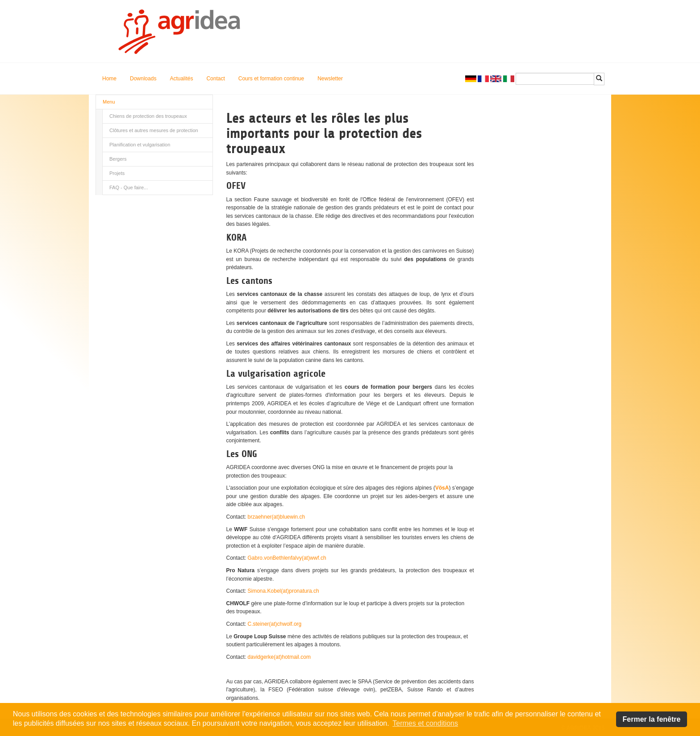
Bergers (118, 159)
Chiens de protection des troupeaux (148, 116)
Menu (109, 102)
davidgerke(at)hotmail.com (279, 657)
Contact (215, 79)
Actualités (181, 79)
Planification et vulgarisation (140, 145)
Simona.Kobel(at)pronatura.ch (283, 591)
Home (109, 79)
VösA (442, 488)
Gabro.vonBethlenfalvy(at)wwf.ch (287, 558)
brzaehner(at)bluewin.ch (277, 517)
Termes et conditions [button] (425, 723)
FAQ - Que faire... (129, 187)
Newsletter (330, 79)
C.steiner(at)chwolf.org (275, 624)
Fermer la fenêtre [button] (652, 719)
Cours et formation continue (271, 79)
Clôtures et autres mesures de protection (154, 130)
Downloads (143, 79)
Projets (117, 173)
